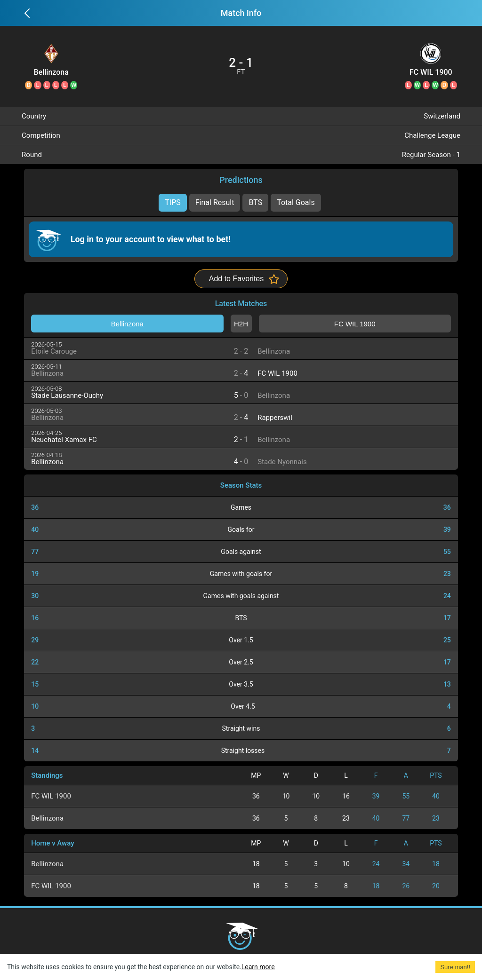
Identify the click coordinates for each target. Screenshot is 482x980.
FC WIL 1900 (431, 72)
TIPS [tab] (173, 202)
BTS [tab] (255, 202)
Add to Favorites (237, 279)
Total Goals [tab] (296, 202)
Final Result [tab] (215, 202)
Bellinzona (51, 72)
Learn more (258, 967)
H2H (241, 324)
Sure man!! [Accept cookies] (455, 967)
